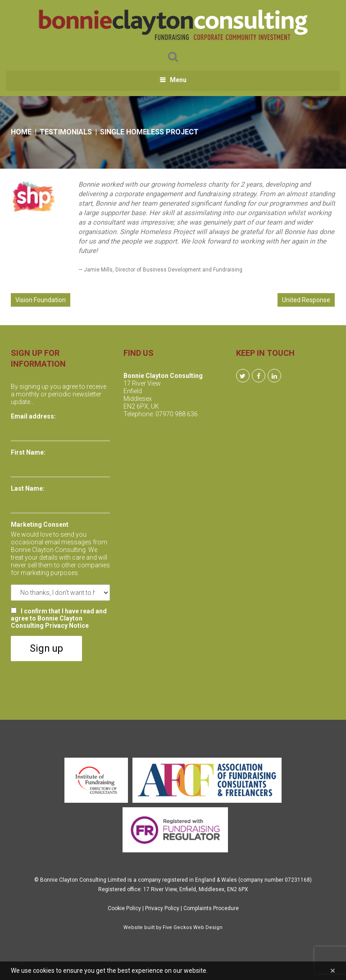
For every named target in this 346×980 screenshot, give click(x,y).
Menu (178, 80)
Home (21, 132)
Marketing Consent (40, 525)
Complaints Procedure (211, 908)
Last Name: (28, 488)
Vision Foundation (41, 300)
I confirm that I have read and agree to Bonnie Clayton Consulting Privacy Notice (59, 618)
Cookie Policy (124, 908)
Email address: (33, 416)
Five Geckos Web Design (193, 927)
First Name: (28, 452)
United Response (306, 300)
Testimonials (66, 132)
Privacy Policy (162, 908)
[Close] (333, 971)
